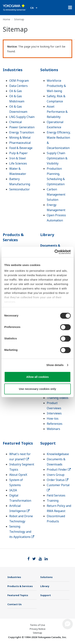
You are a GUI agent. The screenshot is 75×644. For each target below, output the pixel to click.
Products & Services (13, 237)
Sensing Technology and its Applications (22, 532)
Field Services (56, 495)
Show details (55, 365)
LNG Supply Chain (22, 117)
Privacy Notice (38, 629)
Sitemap (37, 633)
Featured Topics (18, 443)
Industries (13, 70)
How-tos (53, 418)
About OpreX (18, 475)
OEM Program (19, 81)
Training (53, 501)
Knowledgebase (58, 454)
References (55, 424)
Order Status (58, 480)
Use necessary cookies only (37, 389)
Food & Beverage (21, 148)
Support (48, 443)
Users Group (56, 475)
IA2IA (13, 490)
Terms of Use (37, 625)
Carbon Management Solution (56, 194)
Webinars (53, 429)
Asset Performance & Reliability (57, 112)
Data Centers (18, 86)
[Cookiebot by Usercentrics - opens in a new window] (54, 252)
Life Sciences (18, 163)
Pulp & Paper (18, 153)
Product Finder (59, 470)
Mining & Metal (20, 138)
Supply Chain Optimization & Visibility (57, 158)
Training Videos (58, 398)
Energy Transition (22, 132)
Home (6, 19)
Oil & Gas (16, 91)
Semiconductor (19, 189)
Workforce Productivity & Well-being (56, 86)
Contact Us (14, 604)
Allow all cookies (38, 377)
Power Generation (22, 127)
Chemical (16, 122)
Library (47, 235)
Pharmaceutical (20, 143)
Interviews (54, 413)
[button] (68, 624)
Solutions (49, 70)
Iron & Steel (18, 158)
